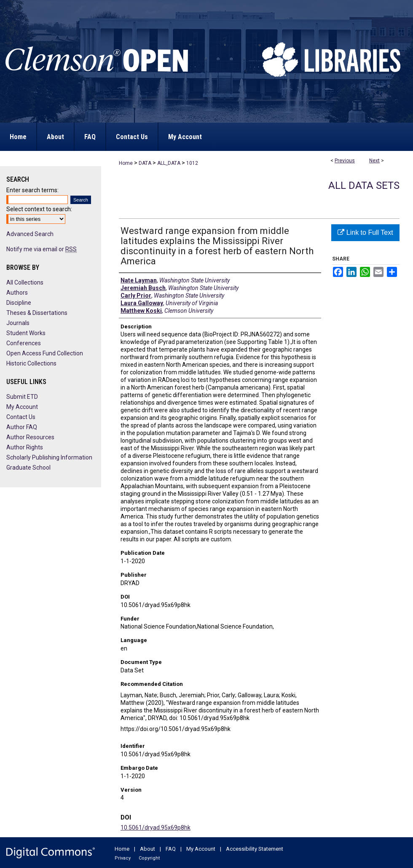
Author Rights (25, 447)
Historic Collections (31, 363)
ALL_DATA (169, 163)
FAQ (171, 849)
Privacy (123, 858)
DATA (145, 163)
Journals (18, 323)
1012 (192, 163)
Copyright (149, 858)
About (147, 849)
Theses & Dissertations (37, 313)
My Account (22, 407)
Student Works (26, 333)
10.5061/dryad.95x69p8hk (156, 828)
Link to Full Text (365, 232)
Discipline (19, 303)
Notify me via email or (42, 249)
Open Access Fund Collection (45, 353)
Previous (345, 161)
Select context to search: (39, 209)
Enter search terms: (32, 190)
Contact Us (21, 417)
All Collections (25, 282)
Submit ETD (22, 397)
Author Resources (30, 437)
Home (126, 163)
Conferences (24, 343)
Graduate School (28, 468)
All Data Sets (364, 185)
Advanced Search (30, 234)
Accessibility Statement (255, 849)
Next (374, 161)
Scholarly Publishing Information (49, 457)
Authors (17, 293)
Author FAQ (22, 427)
